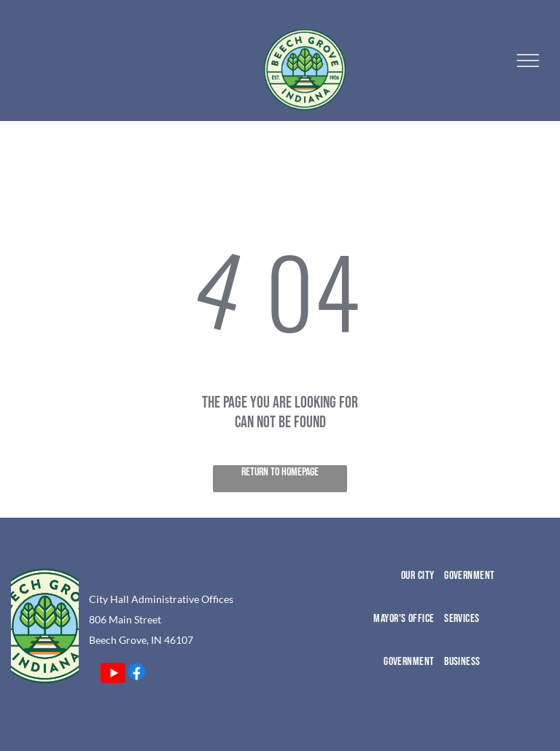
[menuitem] (384, 590)
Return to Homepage (280, 472)
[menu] (528, 61)
